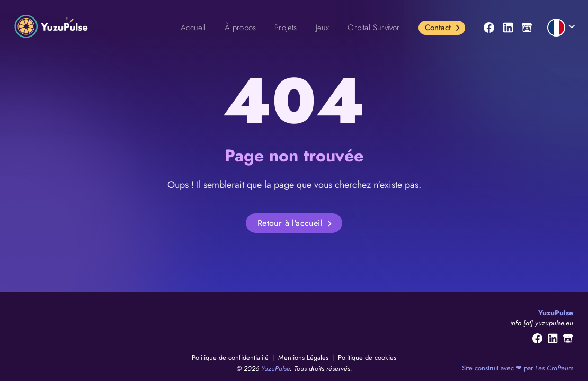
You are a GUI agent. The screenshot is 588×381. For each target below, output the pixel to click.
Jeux (323, 28)
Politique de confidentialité (231, 357)
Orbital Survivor (373, 28)
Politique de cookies (367, 357)
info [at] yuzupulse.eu (542, 323)
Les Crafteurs (554, 368)
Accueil (193, 28)
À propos (240, 28)
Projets (286, 28)
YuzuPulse (275, 369)
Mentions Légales (304, 357)
